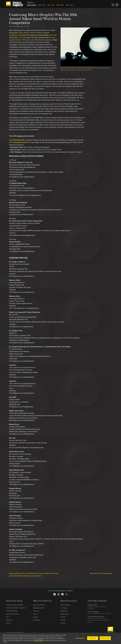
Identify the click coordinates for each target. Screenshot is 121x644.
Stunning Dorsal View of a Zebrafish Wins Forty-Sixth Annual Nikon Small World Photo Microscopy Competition (34, 575)
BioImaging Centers (39, 608)
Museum (63, 623)
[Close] (118, 640)
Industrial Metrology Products (96, 617)
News (30, 2)
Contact (8, 623)
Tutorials (63, 617)
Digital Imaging (65, 614)
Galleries (63, 620)
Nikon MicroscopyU (69, 601)
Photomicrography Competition (15, 605)
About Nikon (37, 620)
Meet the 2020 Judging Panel (101, 573)
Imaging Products (93, 605)
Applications (64, 611)
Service (35, 614)
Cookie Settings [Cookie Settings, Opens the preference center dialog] (80, 640)
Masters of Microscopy (12, 614)
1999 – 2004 (69, 5)
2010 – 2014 (51, 5)
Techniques (64, 608)
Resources (36, 611)
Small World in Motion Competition (16, 608)
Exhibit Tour (9, 620)
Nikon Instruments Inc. (43, 601)
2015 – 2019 (42, 5)
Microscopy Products (39, 605)
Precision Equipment (93, 612)
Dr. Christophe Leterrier (19, 142)
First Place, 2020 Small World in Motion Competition (77, 68)
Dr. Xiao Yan (21, 37)
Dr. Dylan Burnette (17, 140)
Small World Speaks (12, 611)
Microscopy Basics (66, 605)
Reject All (93, 640)
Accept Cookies (105, 640)
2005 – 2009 (60, 5)
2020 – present (32, 5)
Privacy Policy (39, 643)
